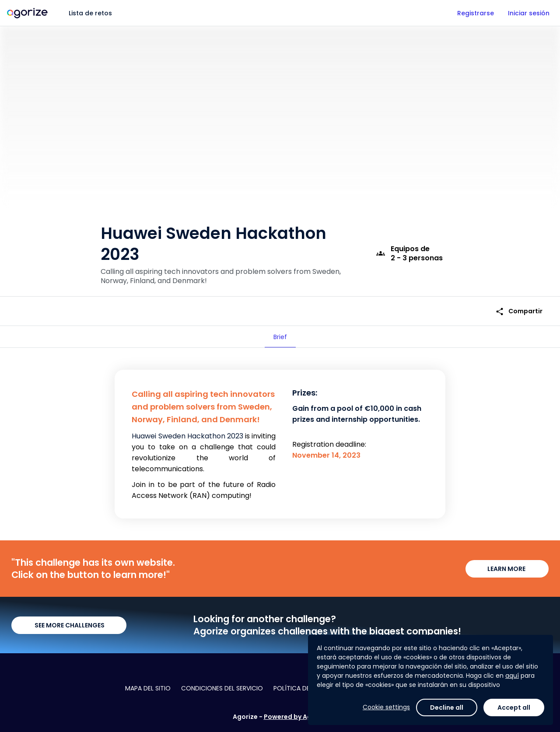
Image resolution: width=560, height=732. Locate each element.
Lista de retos (90, 13)
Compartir (519, 311)
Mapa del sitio (148, 688)
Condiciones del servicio (222, 688)
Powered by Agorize (296, 717)
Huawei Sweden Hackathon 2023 (187, 436)
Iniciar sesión (529, 13)
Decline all (447, 707)
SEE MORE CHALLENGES (69, 625)
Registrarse (476, 13)
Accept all (514, 707)
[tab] (280, 337)
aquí (512, 676)
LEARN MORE (507, 569)
